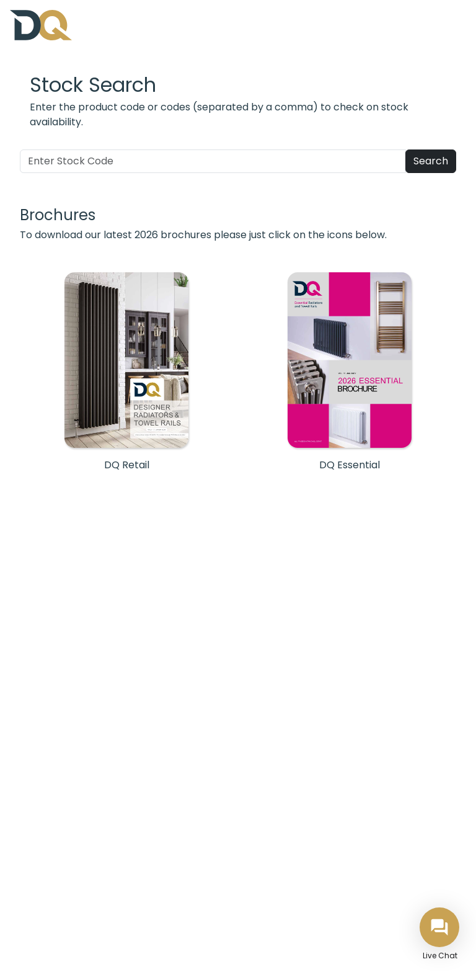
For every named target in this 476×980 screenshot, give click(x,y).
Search (431, 161)
